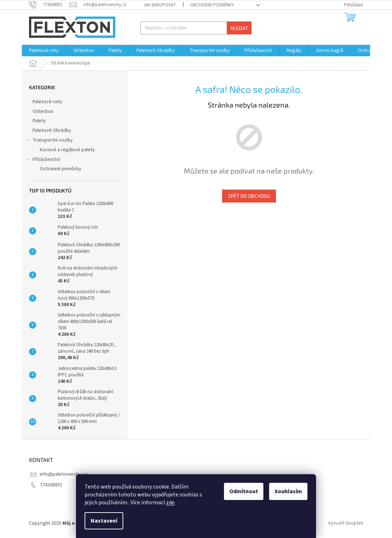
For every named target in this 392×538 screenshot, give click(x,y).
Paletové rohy (48, 102)
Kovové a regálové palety (67, 150)
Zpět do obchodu (249, 196)
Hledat (239, 28)
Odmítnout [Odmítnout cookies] (244, 491)
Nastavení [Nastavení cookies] (104, 521)
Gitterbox (43, 111)
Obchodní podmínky (212, 5)
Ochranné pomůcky (61, 169)
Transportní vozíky (49, 141)
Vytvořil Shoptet (346, 523)
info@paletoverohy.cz (64, 474)
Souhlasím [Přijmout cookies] (288, 491)
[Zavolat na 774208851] (49, 5)
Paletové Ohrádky (52, 130)
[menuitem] (44, 51)
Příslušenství (43, 160)
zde (170, 503)
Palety (40, 121)
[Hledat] (196, 28)
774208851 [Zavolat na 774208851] (51, 485)
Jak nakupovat (160, 5)
